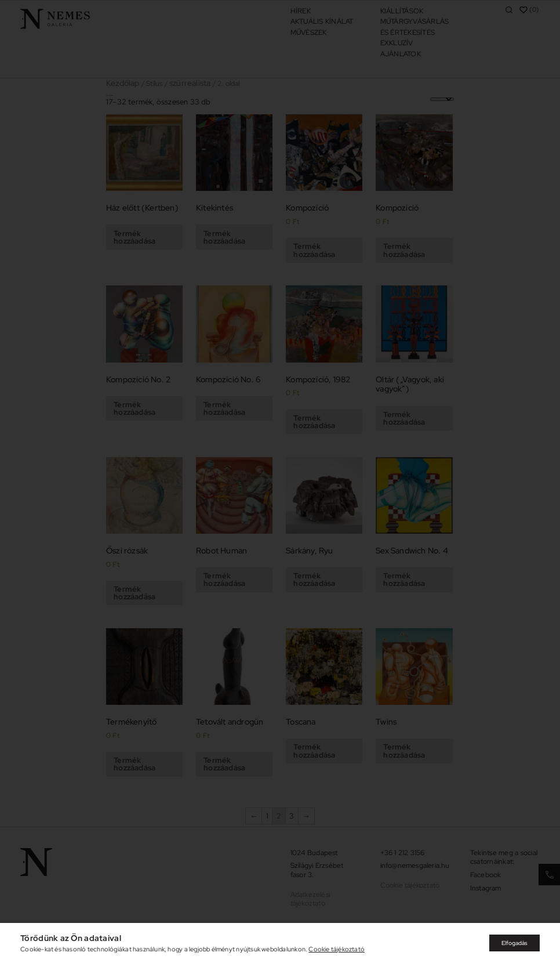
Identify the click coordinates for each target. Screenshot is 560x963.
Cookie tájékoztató (337, 949)
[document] (280, 481)
